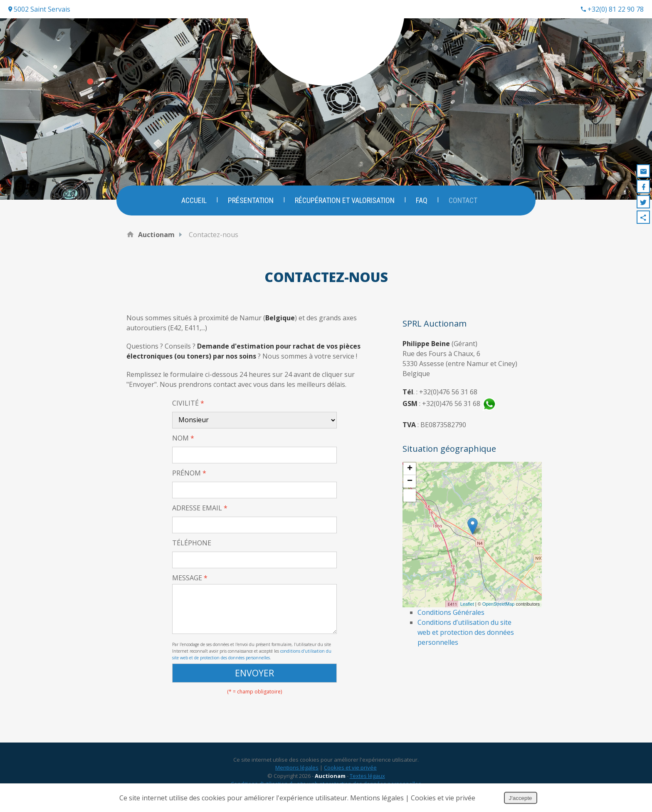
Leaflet (467, 604)
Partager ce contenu (643, 217)
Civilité (188, 403)
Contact (464, 200)
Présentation (250, 200)
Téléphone (192, 543)
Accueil (193, 200)
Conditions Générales (451, 612)
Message (190, 578)
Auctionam (156, 235)
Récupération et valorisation (345, 200)
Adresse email (200, 508)
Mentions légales (297, 770)
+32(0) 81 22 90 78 (612, 9)
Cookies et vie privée (350, 770)
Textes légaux (367, 778)
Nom (183, 438)
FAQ (422, 200)
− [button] (410, 481)
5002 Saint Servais (39, 9)
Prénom (189, 473)
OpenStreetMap (499, 604)
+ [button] (410, 469)
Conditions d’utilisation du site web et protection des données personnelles (466, 632)
